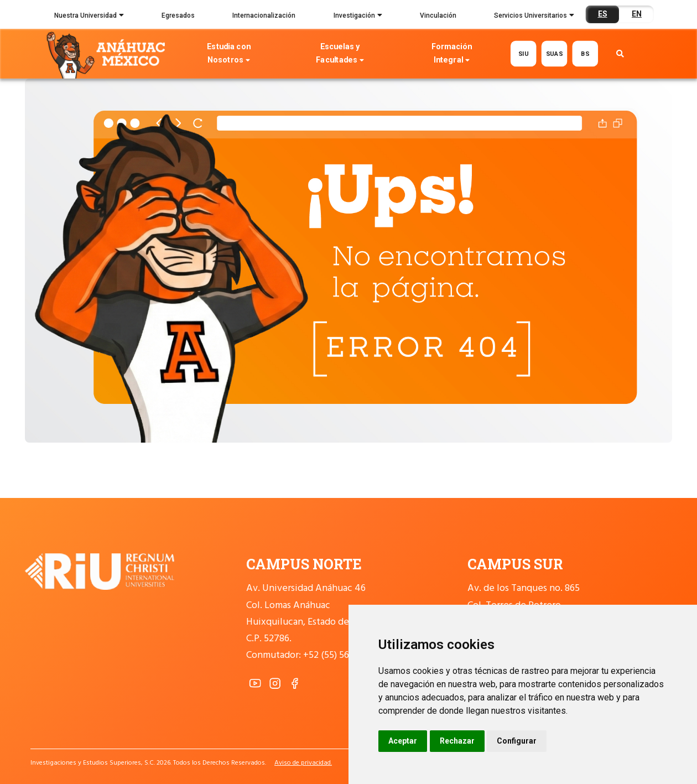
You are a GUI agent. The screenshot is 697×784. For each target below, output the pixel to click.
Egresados (178, 15)
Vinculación (438, 15)
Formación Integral (452, 54)
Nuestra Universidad (89, 17)
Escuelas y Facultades (340, 54)
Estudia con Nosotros (229, 54)
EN (637, 14)
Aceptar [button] (403, 741)
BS (585, 53)
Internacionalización (264, 15)
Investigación (358, 17)
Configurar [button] (517, 741)
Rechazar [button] (457, 741)
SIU (524, 53)
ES (603, 14)
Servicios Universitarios (534, 17)
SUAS (555, 53)
